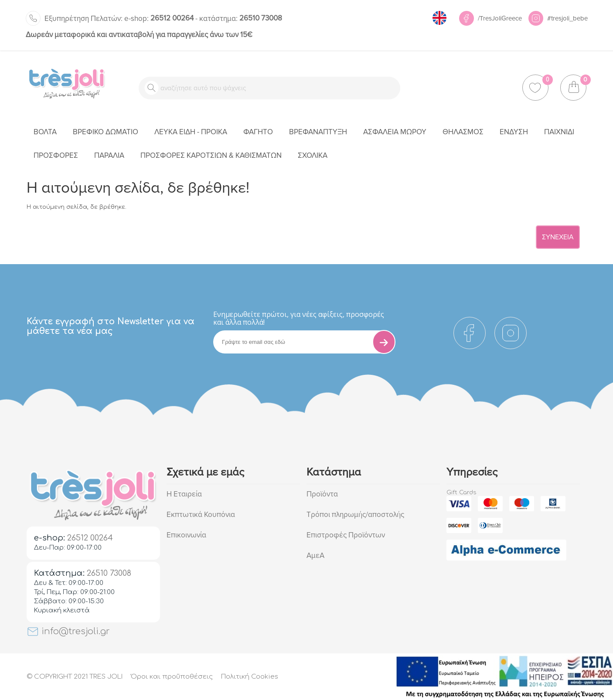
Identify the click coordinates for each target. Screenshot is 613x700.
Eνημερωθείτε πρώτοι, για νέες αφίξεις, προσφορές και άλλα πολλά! (299, 318)
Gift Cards (461, 493)
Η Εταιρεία (184, 494)
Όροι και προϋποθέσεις (172, 677)
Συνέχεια (558, 237)
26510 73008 (241, 18)
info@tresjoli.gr (68, 631)
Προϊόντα (322, 494)
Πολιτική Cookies (250, 677)
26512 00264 (159, 18)
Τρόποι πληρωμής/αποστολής (355, 515)
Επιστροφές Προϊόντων (346, 535)
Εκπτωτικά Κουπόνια (201, 515)
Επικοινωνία (186, 535)
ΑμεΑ (315, 556)
